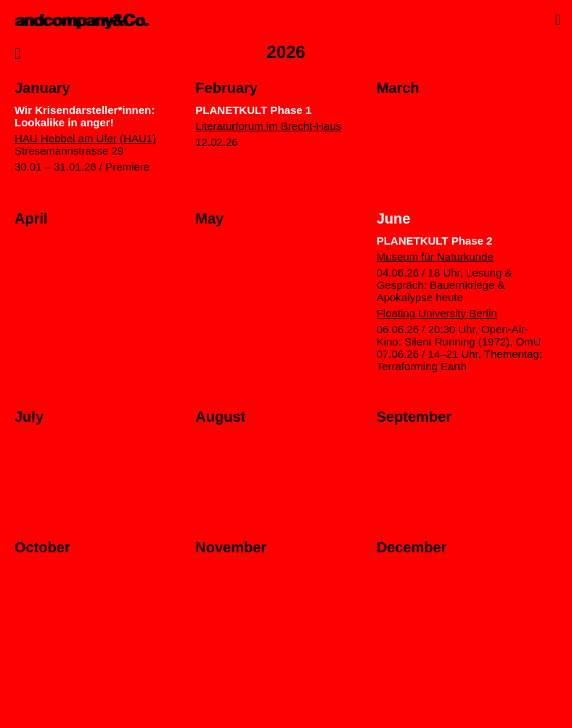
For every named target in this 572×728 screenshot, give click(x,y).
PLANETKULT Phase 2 (436, 241)
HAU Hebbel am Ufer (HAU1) (85, 138)
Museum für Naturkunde (435, 257)
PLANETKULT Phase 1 (253, 110)
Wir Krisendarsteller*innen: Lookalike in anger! (85, 116)
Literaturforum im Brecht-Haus (268, 126)
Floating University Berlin (437, 313)
